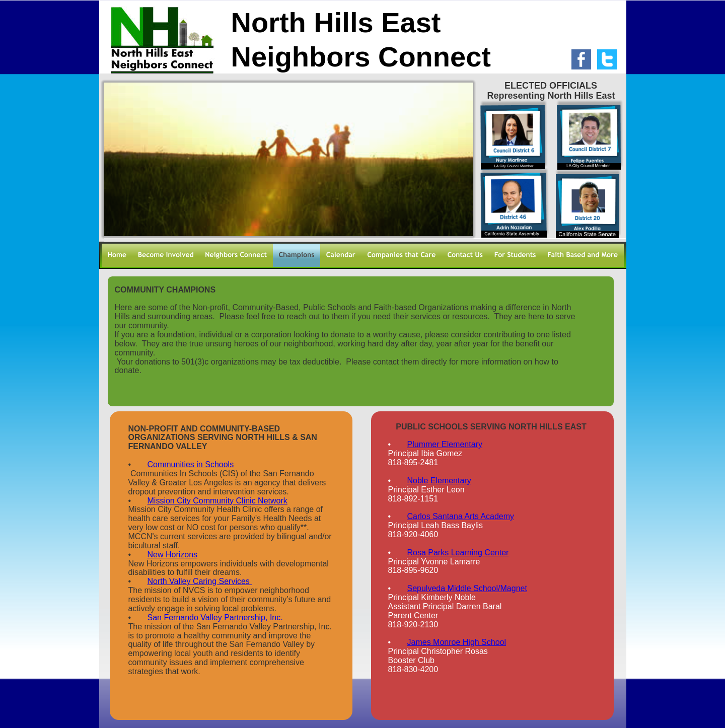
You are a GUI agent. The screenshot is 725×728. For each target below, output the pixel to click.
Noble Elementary (439, 481)
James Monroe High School (457, 642)
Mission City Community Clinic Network (217, 501)
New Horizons (173, 555)
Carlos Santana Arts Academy (461, 516)
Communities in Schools (191, 464)
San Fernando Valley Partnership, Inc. (215, 617)
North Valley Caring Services (200, 581)
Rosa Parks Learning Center (458, 553)
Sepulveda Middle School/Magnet (467, 588)
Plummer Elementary (445, 444)
